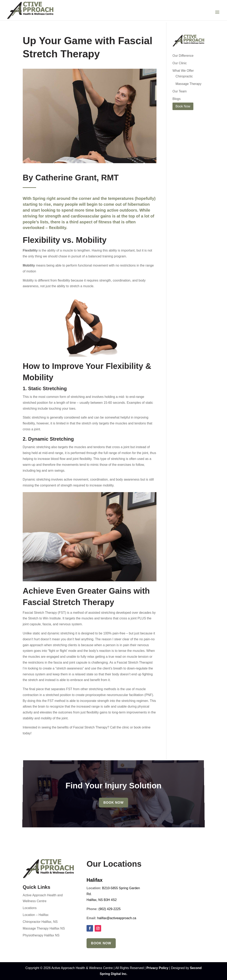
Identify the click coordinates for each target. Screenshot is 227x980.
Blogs (177, 99)
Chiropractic (184, 76)
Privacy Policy (157, 968)
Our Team (180, 91)
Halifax (95, 880)
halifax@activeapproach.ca (117, 918)
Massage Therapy (188, 84)
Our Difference (183, 56)
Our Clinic (180, 63)
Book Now (114, 801)
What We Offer (183, 71)
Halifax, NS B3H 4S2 (102, 900)
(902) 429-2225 (110, 909)
